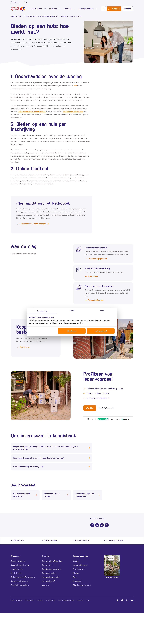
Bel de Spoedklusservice (20, 581)
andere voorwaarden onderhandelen (32, 112)
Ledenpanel (77, 581)
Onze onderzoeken (49, 573)
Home (13, 16)
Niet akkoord (72, 331)
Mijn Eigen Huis (79, 569)
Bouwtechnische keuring (20, 565)
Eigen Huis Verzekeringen (20, 585)
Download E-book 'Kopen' (56, 495)
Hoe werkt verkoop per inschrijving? (52, 467)
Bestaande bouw (31, 16)
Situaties (55, 9)
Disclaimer (40, 600)
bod (75, 86)
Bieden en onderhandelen (49, 16)
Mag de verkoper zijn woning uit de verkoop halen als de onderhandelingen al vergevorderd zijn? (52, 448)
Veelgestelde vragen (80, 565)
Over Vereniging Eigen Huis (52, 561)
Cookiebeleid (29, 600)
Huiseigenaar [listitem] (15, 2)
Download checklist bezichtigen (25, 495)
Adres (88, 600)
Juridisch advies (16, 573)
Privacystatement (16, 600)
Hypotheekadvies (17, 569)
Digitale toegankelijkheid (82, 585)
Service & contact (88, 9)
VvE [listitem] (26, 2)
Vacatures (46, 585)
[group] (114, 9)
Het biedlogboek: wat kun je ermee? (88, 495)
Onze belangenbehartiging (51, 569)
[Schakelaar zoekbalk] (104, 9)
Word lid (128, 9)
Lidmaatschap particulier (51, 577)
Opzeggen (80, 600)
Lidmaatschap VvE (48, 581)
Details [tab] (72, 310)
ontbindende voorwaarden (73, 112)
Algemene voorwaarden (66, 600)
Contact (76, 561)
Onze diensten (38, 9)
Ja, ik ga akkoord (101, 331)
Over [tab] (102, 310)
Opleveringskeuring (18, 561)
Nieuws (76, 573)
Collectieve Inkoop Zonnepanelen (23, 577)
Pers (75, 577)
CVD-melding (51, 600)
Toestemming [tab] (42, 311)
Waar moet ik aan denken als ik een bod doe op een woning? (52, 458)
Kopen (20, 16)
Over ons (69, 9)
